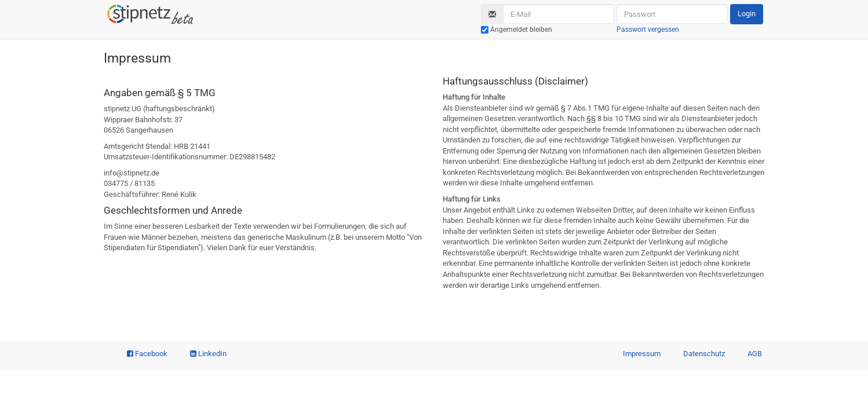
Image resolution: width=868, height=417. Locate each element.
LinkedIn (208, 354)
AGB (755, 354)
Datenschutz (704, 354)
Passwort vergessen (648, 30)
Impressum (642, 354)
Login (747, 14)
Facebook (147, 354)
